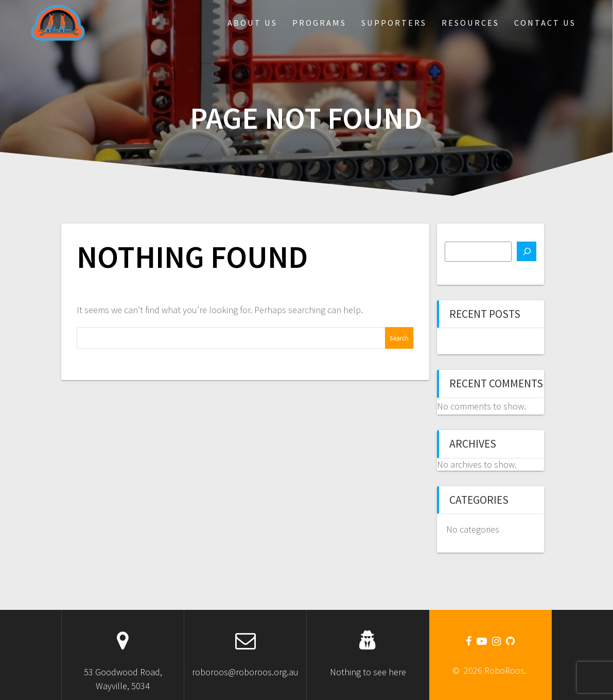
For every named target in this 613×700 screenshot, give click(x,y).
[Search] (527, 251)
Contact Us (545, 23)
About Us (252, 23)
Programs (319, 23)
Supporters (394, 23)
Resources (470, 23)
